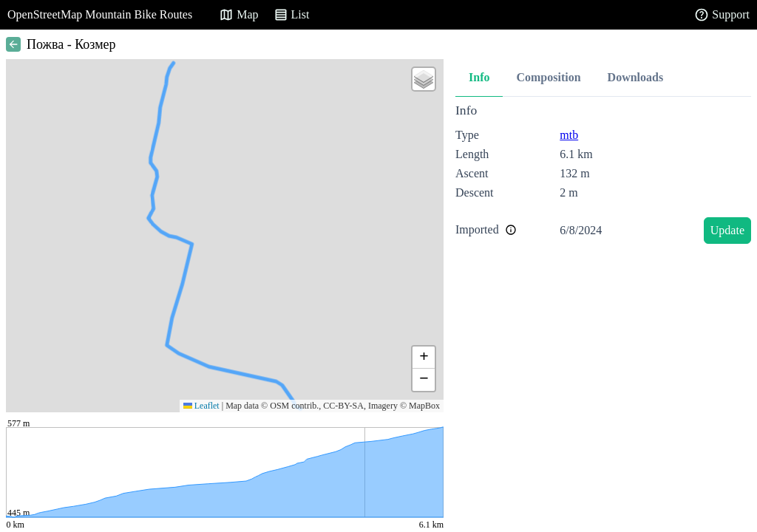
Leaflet (201, 406)
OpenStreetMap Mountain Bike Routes (100, 14)
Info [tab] (479, 77)
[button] (424, 79)
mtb (569, 135)
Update (727, 230)
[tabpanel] (603, 176)
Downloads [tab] (636, 77)
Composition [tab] (548, 77)
